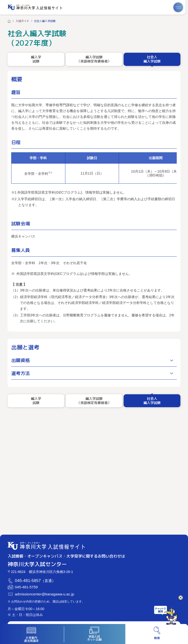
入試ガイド (22, 21)
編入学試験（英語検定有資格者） (94, 59)
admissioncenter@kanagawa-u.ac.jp (45, 594)
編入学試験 (36, 59)
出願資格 (21, 360)
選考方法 (21, 373)
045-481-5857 (28, 581)
